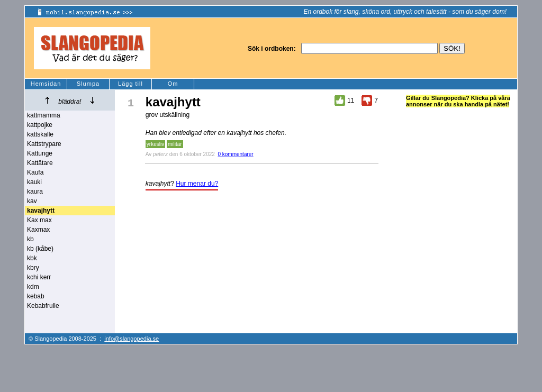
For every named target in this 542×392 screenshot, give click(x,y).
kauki (34, 182)
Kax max (39, 220)
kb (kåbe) (40, 249)
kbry (33, 268)
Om (173, 84)
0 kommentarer (235, 154)
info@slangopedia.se (132, 339)
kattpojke (40, 125)
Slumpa (88, 84)
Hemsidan (46, 84)
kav (32, 201)
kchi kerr (39, 277)
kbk (32, 258)
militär (175, 144)
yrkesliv (155, 144)
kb (30, 239)
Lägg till (130, 84)
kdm (33, 287)
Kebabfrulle (43, 306)
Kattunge (40, 153)
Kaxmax (38, 230)
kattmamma (44, 115)
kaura (35, 192)
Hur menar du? (197, 184)
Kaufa (35, 172)
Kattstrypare (44, 144)
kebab (36, 296)
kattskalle (40, 134)
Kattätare (40, 163)
